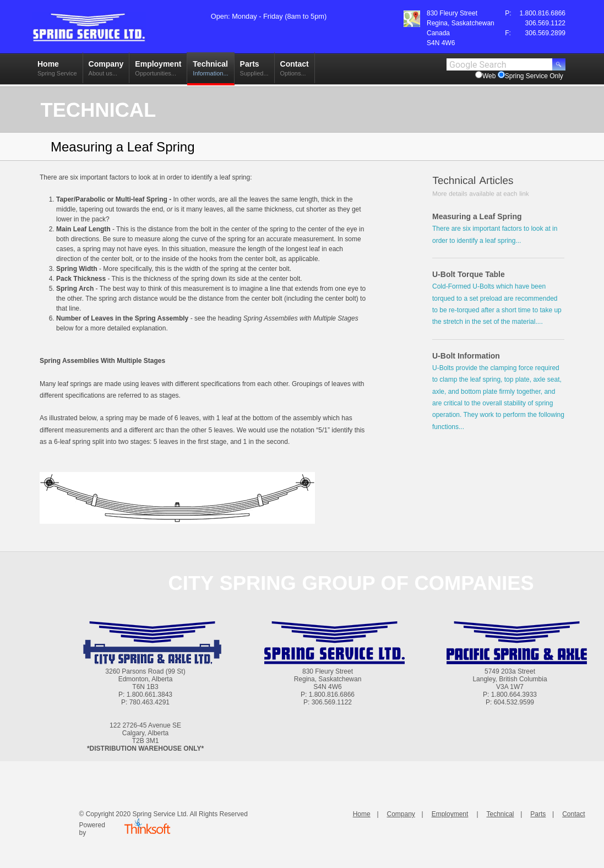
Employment (158, 71)
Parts (254, 71)
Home (57, 71)
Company (106, 71)
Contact (295, 71)
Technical (210, 71)
